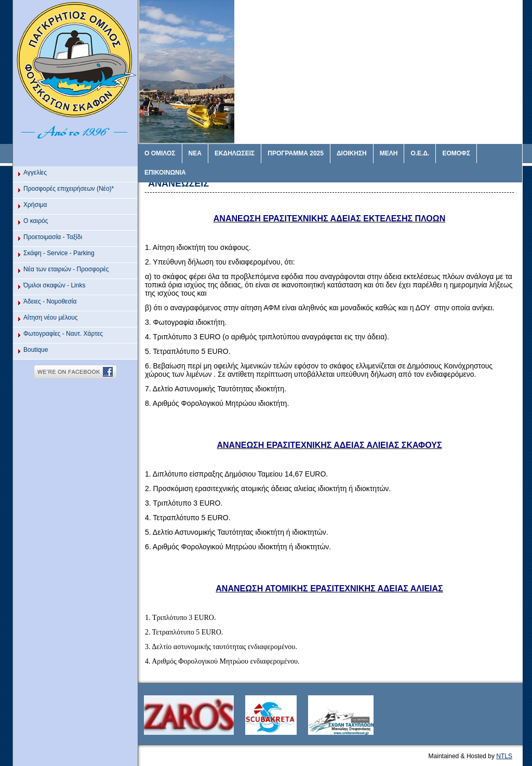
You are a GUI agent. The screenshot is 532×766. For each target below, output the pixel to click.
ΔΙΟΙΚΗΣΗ (352, 153)
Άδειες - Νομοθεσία (50, 301)
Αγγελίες (35, 173)
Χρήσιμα (35, 205)
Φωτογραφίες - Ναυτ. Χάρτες (63, 334)
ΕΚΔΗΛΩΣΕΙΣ (235, 153)
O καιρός (36, 221)
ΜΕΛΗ (389, 153)
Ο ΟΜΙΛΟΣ (160, 153)
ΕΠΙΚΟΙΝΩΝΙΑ (165, 173)
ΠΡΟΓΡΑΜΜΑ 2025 (296, 153)
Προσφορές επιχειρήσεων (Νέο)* (69, 189)
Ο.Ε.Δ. (420, 153)
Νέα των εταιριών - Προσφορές (66, 269)
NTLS (504, 756)
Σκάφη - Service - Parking (59, 253)
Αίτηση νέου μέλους (51, 318)
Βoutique (36, 350)
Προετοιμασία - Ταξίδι (53, 237)
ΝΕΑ (195, 153)
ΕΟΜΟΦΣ (456, 153)
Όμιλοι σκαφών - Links (54, 285)
